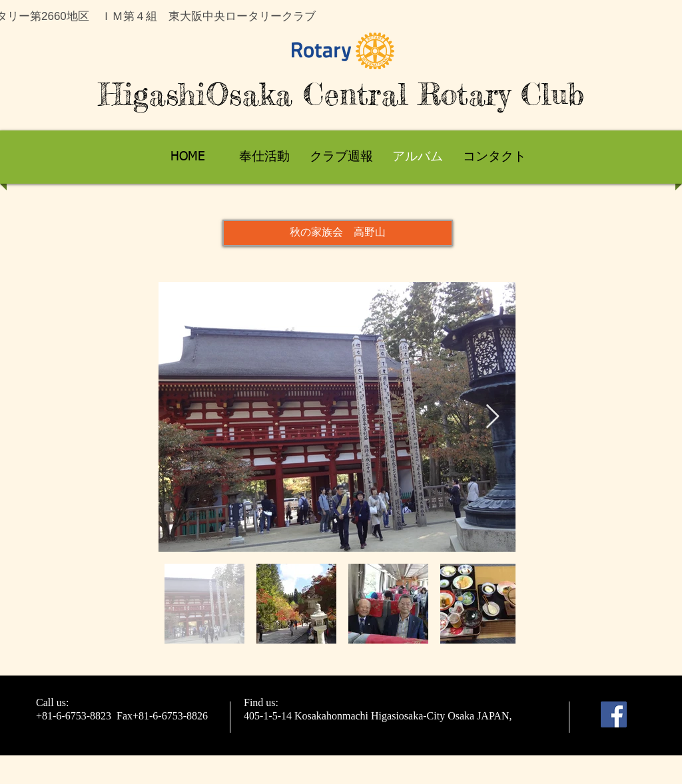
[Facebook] (614, 714)
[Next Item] (493, 417)
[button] (338, 233)
